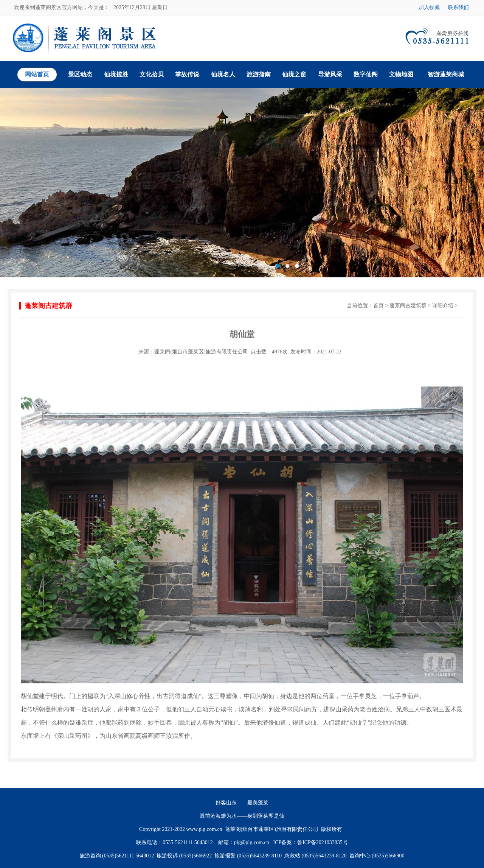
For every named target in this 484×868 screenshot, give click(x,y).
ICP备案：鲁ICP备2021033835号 (310, 842)
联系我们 (458, 7)
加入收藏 (429, 7)
